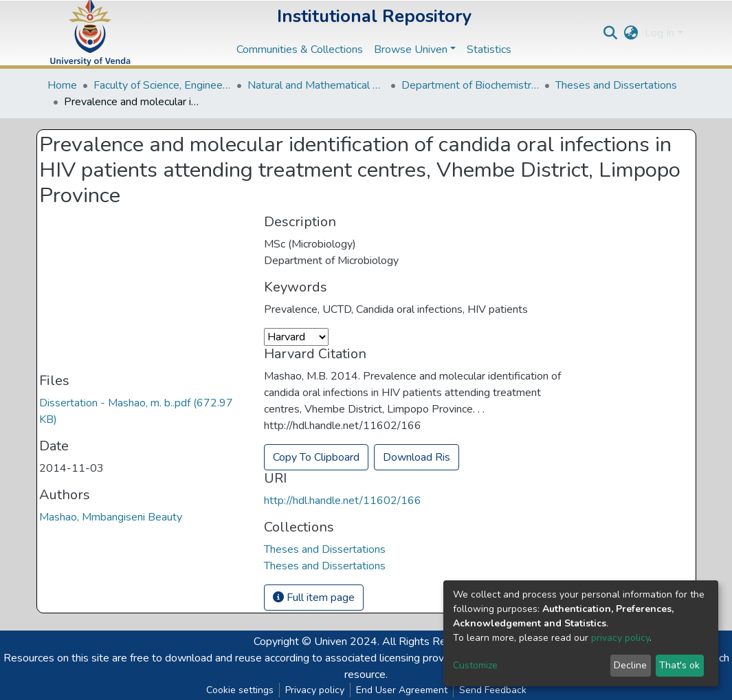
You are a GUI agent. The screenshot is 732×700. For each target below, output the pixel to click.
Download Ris (417, 457)
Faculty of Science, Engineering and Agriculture (162, 85)
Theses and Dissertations (616, 85)
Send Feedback (493, 690)
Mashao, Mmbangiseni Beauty (111, 517)
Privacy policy (315, 690)
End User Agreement (402, 690)
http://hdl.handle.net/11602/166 (343, 501)
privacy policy (620, 638)
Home (62, 85)
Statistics (489, 50)
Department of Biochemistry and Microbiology (470, 85)
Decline (630, 665)
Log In (659, 33)
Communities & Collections (300, 50)
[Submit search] (610, 33)
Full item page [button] (314, 598)
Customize (475, 665)
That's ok (679, 665)
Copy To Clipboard (316, 457)
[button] (631, 33)
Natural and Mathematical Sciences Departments (316, 85)
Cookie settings (240, 690)
